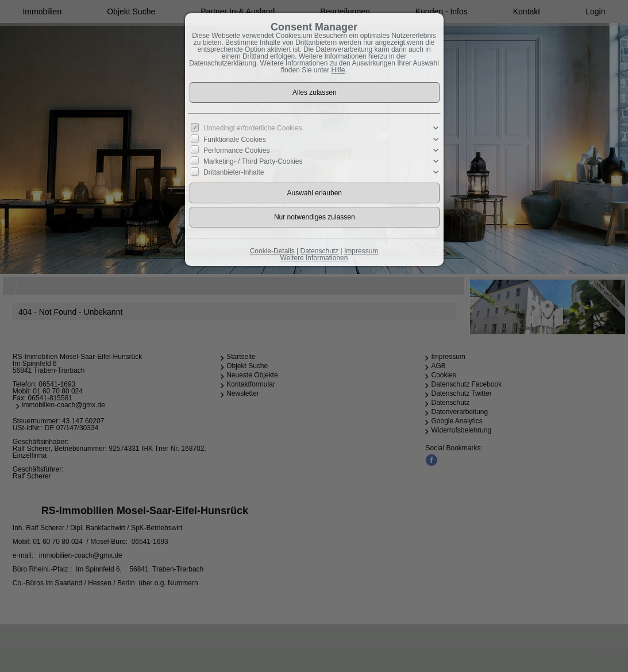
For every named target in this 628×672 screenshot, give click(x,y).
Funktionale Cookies (235, 139)
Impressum (361, 251)
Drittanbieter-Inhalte (234, 172)
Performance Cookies (236, 150)
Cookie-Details (272, 251)
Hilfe (338, 70)
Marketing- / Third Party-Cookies (253, 161)
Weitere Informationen (314, 258)
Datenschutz (319, 251)
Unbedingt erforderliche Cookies (253, 128)
